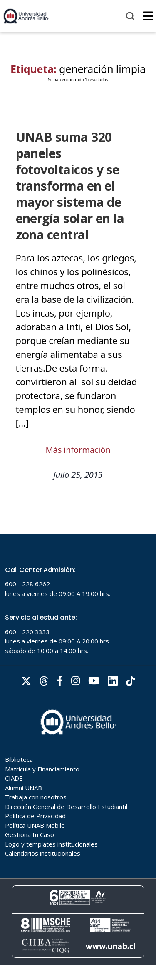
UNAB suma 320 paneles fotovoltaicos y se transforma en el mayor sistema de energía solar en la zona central (70, 186)
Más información (78, 450)
